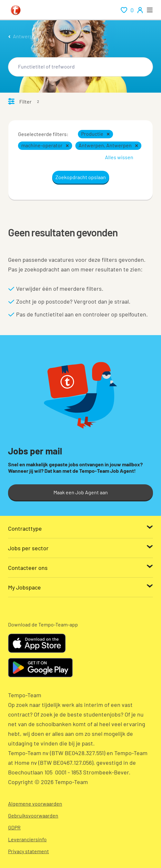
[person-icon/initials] (140, 10)
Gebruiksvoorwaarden (33, 815)
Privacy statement (28, 851)
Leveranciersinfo (27, 839)
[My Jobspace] (80, 587)
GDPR (14, 827)
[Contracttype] (80, 528)
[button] (108, 134)
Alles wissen (119, 157)
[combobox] (80, 67)
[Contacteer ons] (80, 568)
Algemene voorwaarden (35, 804)
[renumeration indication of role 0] (127, 10)
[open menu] (150, 10)
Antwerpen (26, 36)
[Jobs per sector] (80, 548)
